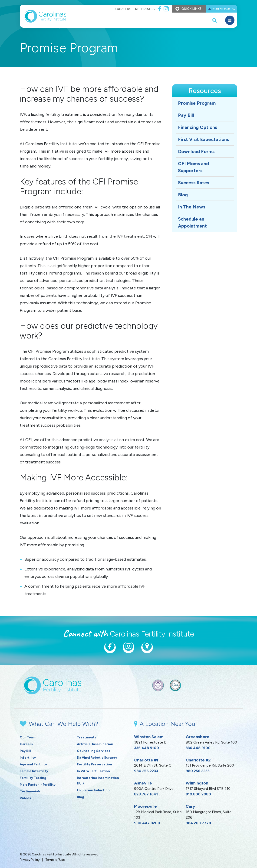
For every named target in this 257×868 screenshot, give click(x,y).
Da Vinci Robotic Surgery (97, 758)
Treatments (87, 737)
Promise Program (197, 103)
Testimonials (30, 791)
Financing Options (198, 127)
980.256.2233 (146, 771)
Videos (25, 798)
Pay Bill (186, 115)
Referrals (145, 9)
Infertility (28, 758)
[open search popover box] (215, 20)
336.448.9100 (147, 748)
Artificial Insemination (95, 744)
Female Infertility (34, 771)
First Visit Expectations (203, 139)
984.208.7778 (198, 823)
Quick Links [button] (191, 9)
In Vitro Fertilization (93, 771)
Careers (123, 9)
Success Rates (194, 183)
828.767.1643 (146, 794)
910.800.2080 (198, 794)
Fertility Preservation (94, 764)
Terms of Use (55, 860)
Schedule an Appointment (192, 222)
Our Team (28, 737)
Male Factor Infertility (38, 785)
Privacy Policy (30, 860)
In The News (192, 207)
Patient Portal (223, 9)
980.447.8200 (147, 823)
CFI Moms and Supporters (193, 167)
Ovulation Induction (93, 790)
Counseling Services (94, 751)
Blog (183, 195)
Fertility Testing (33, 778)
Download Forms (196, 151)
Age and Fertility (33, 764)
